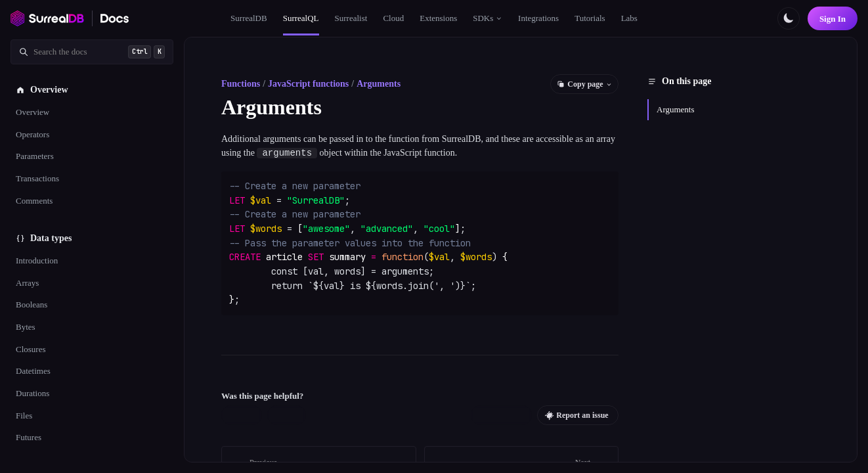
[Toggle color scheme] (789, 18)
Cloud (393, 18)
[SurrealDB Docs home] (115, 18)
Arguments (379, 84)
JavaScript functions (308, 84)
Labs (629, 18)
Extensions (438, 18)
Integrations (538, 18)
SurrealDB (249, 18)
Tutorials (590, 18)
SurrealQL (301, 18)
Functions (241, 84)
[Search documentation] (92, 52)
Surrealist (351, 18)
